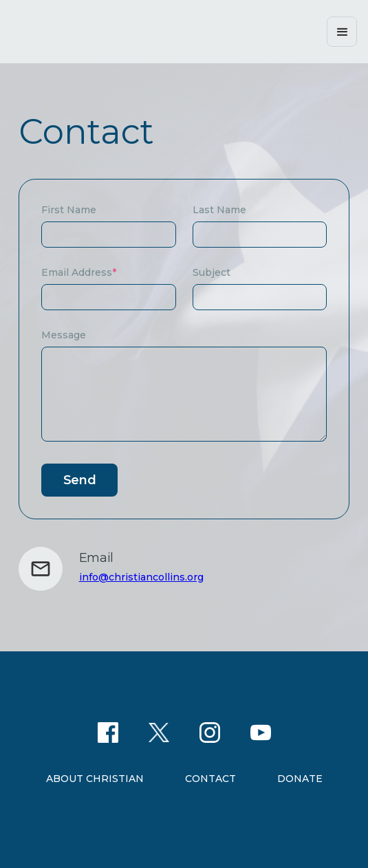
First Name (69, 210)
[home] (121, 32)
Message (64, 335)
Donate (300, 779)
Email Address (79, 272)
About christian (95, 779)
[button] (342, 32)
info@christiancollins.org (141, 577)
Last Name (219, 210)
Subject (212, 272)
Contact (210, 779)
